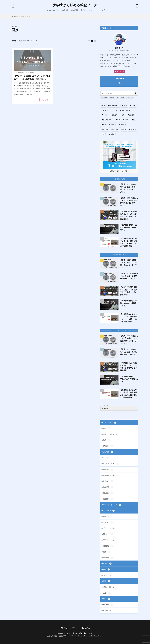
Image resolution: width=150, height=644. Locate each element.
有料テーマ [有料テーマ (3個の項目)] (124, 125)
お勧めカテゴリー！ (30, 41)
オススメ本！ (110, 423)
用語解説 (108, 493)
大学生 (123, 98)
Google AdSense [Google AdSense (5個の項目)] (114, 105)
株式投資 (108, 487)
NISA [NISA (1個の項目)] (125, 105)
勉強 (107, 569)
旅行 (107, 599)
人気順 (20, 41)
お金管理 (65, 10)
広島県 (107, 611)
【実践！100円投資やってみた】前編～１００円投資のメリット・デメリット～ (129, 188)
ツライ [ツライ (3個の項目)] (115, 110)
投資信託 (112, 98)
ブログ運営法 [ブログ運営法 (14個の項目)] (126, 110)
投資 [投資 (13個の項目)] (105, 125)
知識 (107, 440)
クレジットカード (111, 464)
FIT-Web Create (77, 636)
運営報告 (108, 558)
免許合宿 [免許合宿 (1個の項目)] (132, 115)
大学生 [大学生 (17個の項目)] (126, 120)
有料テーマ (109, 540)
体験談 (107, 564)
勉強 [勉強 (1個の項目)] (118, 120)
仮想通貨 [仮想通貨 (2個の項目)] (114, 115)
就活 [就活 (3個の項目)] (134, 120)
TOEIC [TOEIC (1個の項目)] (133, 105)
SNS (106, 517)
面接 (28, 17)
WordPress (98, 636)
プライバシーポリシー (69, 628)
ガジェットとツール (112, 505)
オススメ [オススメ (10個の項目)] (106, 110)
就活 (22, 17)
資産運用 (108, 446)
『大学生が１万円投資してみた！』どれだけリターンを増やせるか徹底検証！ (128, 215)
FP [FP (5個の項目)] (104, 105)
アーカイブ (104, 405)
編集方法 (108, 546)
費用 (107, 552)
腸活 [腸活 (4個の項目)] (105, 134)
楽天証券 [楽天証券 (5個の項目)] (116, 129)
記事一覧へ (119, 71)
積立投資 (108, 499)
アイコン (108, 522)
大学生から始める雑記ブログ (75, 5)
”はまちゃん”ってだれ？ (52, 10)
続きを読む (45, 100)
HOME (16, 17)
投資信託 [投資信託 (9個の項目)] (113, 125)
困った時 (108, 534)
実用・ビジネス (110, 434)
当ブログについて (87, 10)
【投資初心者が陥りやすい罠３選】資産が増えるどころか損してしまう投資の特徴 (128, 242)
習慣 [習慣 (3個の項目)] (124, 129)
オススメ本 (130, 98)
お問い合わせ (85, 628)
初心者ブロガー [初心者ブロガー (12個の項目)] (108, 120)
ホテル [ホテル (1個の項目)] (105, 115)
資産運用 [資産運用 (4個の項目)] (113, 134)
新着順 (14, 41)
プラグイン (109, 528)
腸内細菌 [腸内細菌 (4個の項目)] (133, 129)
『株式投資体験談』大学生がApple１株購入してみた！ (129, 227)
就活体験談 (109, 587)
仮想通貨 (108, 470)
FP (118, 98)
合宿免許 (108, 605)
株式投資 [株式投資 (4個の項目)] (106, 129)
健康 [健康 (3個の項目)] (123, 115)
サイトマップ (100, 10)
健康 (107, 428)
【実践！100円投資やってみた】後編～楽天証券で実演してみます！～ (129, 202)
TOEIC (107, 575)
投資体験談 (109, 475)
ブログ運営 (75, 10)
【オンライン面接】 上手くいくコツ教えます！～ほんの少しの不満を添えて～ (32, 77)
